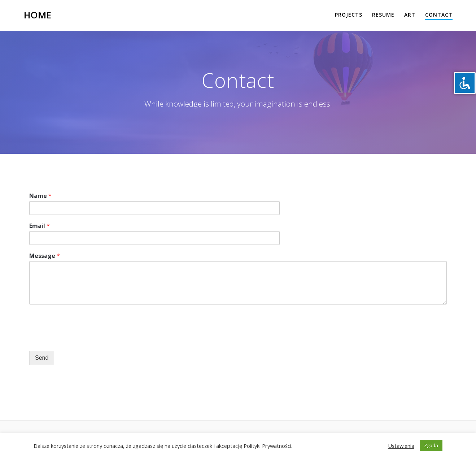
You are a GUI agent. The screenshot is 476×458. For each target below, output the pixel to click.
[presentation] (84, 339)
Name (40, 196)
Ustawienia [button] (401, 446)
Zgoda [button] (431, 445)
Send (42, 358)
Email (40, 226)
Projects (349, 15)
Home (38, 15)
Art (410, 15)
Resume (383, 15)
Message (45, 256)
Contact (439, 15)
